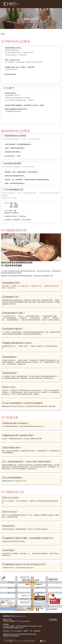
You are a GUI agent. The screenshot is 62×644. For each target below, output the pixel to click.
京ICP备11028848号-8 (10, 639)
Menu (59, 4)
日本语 (43, 641)
